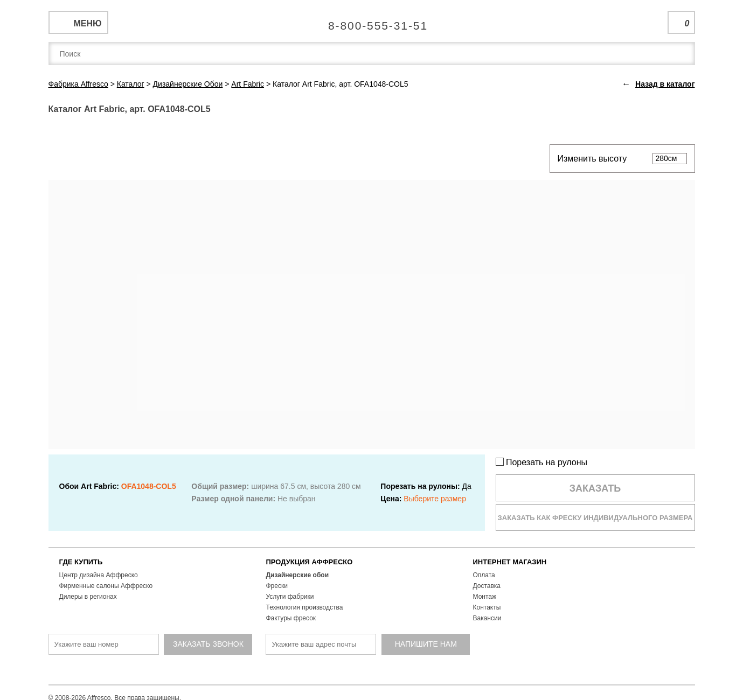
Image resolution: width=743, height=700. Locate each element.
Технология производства (305, 607)
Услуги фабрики (290, 597)
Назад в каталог (665, 84)
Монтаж (485, 597)
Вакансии (487, 618)
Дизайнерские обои (298, 575)
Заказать (595, 488)
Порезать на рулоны (542, 462)
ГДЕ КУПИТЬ (81, 562)
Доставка (487, 586)
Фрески (277, 586)
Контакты (487, 607)
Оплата (484, 575)
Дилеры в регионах (88, 597)
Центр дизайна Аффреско (99, 575)
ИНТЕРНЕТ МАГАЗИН (510, 562)
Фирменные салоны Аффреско (106, 586)
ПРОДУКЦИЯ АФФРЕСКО (310, 562)
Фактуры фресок (291, 618)
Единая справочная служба (371, 22)
